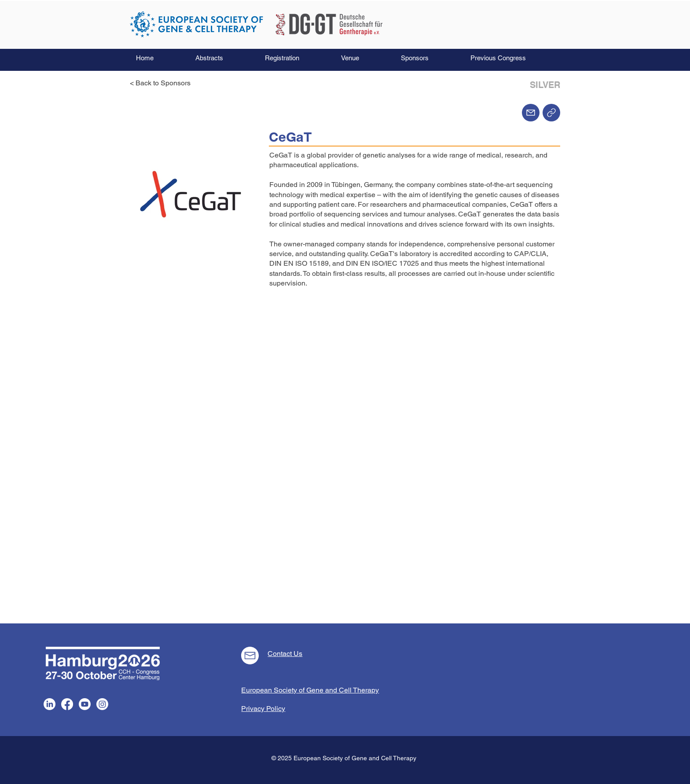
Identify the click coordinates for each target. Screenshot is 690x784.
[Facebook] (67, 704)
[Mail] (531, 113)
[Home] (551, 113)
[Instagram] (102, 704)
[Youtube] (85, 704)
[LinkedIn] (50, 704)
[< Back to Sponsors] (163, 83)
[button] (224, 58)
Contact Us (285, 654)
